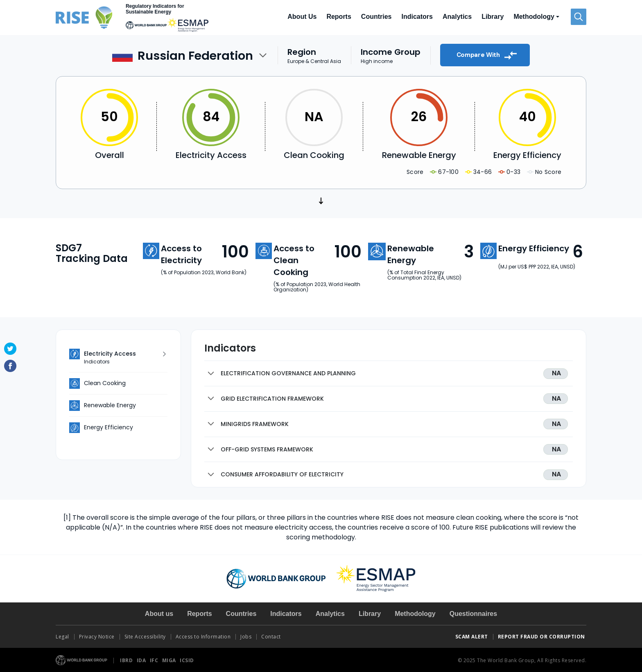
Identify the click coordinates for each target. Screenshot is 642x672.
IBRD (127, 660)
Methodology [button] (534, 17)
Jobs (246, 637)
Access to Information (203, 637)
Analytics (457, 17)
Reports (339, 17)
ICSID (187, 660)
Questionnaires (473, 614)
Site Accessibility (145, 637)
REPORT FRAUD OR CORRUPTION (542, 637)
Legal (62, 637)
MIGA (170, 660)
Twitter (10, 349)
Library (493, 17)
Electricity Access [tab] (123, 357)
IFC (155, 660)
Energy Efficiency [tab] (109, 427)
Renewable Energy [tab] (110, 405)
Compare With (487, 55)
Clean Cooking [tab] (105, 383)
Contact (272, 637)
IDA (142, 660)
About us (159, 614)
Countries (376, 17)
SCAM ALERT (472, 637)
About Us (302, 17)
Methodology (415, 614)
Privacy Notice (97, 637)
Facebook (10, 366)
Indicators (417, 17)
